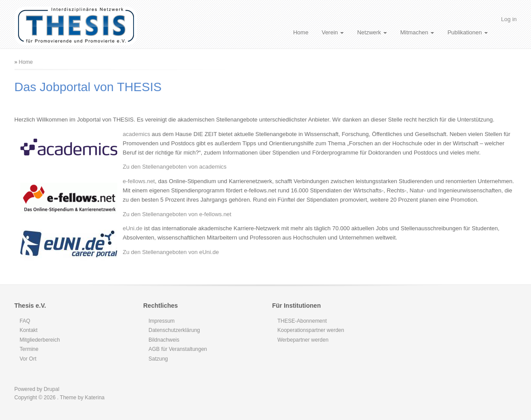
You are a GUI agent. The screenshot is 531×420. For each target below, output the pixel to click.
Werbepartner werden (303, 340)
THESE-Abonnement (302, 321)
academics (137, 134)
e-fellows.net (139, 181)
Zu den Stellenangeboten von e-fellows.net (177, 214)
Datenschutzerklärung (174, 330)
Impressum (162, 321)
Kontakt (29, 330)
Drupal (51, 389)
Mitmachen (417, 32)
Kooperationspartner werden (311, 330)
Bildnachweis (164, 340)
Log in (509, 19)
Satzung (158, 359)
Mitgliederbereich (40, 340)
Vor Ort (28, 359)
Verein (333, 32)
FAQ (25, 321)
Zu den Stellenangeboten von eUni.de (171, 252)
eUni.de (133, 228)
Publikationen (468, 32)
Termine (29, 349)
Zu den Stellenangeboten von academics (175, 167)
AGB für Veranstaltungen (178, 349)
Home (301, 32)
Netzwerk (372, 32)
